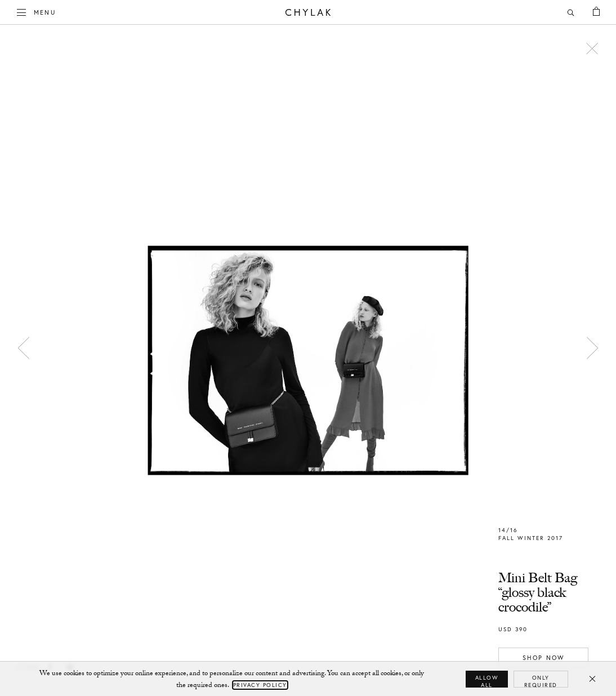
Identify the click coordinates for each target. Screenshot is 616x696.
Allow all (487, 681)
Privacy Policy (260, 685)
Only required (541, 681)
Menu (37, 11)
